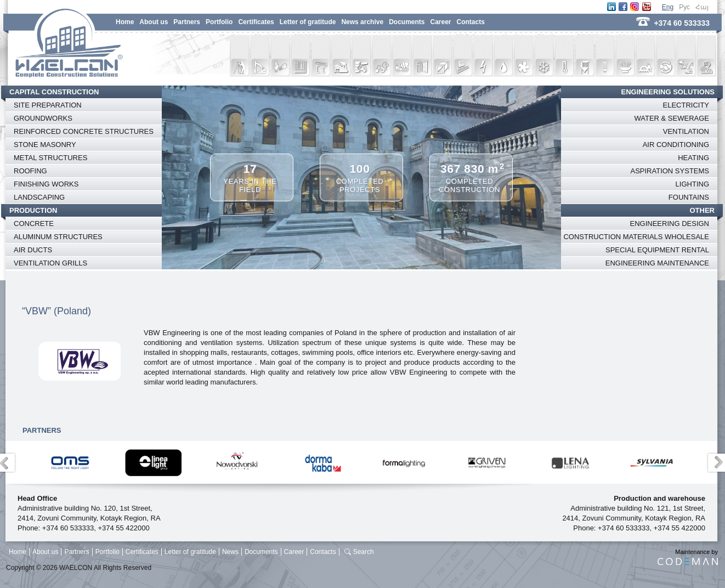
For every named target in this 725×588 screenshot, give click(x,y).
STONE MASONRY (45, 145)
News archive (362, 22)
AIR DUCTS (33, 250)
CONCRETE (34, 224)
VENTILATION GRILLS (50, 263)
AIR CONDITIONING (676, 145)
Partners (187, 22)
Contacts (471, 22)
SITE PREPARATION (48, 105)
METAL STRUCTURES (50, 158)
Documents (407, 22)
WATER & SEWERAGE (672, 118)
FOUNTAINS (689, 197)
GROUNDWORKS (43, 118)
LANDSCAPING (39, 197)
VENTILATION (686, 131)
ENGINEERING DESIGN (670, 224)
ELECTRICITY (686, 105)
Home (125, 22)
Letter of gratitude (308, 22)
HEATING (693, 158)
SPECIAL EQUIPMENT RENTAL (657, 250)
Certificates (256, 22)
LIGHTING (692, 184)
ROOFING (30, 171)
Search (364, 552)
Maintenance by (688, 557)
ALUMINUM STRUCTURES (58, 237)
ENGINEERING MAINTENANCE (657, 263)
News (230, 552)
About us (154, 22)
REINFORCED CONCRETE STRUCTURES (84, 131)
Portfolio (219, 22)
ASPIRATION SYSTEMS (670, 171)
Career (440, 22)
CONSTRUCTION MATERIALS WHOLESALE (636, 237)
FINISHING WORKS (46, 184)
